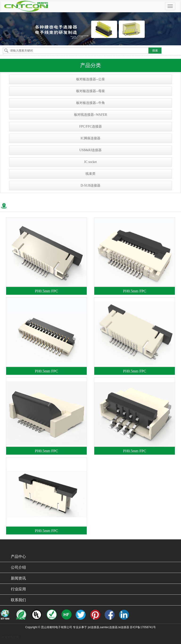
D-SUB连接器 (90, 186)
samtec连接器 (109, 627)
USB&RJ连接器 (91, 150)
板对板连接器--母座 (90, 91)
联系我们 (18, 600)
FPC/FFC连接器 (90, 126)
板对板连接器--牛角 (90, 103)
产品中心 (18, 557)
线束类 (90, 174)
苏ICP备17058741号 (143, 627)
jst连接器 (94, 627)
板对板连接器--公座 (90, 79)
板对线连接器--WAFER (91, 115)
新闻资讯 (18, 578)
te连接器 (124, 627)
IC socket (90, 162)
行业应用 (18, 589)
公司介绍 (18, 567)
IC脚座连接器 (90, 138)
